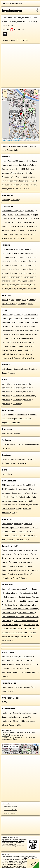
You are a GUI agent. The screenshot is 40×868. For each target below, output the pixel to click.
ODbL (26, 858)
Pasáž (11, 215)
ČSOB (32, 346)
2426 (4, 702)
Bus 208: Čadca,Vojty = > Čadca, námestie (18, 613)
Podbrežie (25, 661)
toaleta (34, 319)
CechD (21, 173)
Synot (24, 300)
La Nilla (36, 219)
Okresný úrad (7, 350)
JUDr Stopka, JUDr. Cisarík (22, 358)
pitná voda (28, 223)
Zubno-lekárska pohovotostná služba (16, 419)
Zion (21, 211)
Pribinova (6, 657)
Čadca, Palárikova (9, 566)
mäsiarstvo (6, 185)
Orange (35, 493)
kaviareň (14, 230)
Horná (6, 668)
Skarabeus (27, 219)
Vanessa (5, 230)
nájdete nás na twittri (10, 807)
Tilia (4, 415)
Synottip (5, 300)
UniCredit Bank (8, 354)
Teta (28, 493)
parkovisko (6, 384)
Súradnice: (6, 40)
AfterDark (17, 219)
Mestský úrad (14, 326)
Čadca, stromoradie (26, 566)
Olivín (19, 165)
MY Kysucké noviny (9, 338)
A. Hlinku (14, 668)
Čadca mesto (14, 562)
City (22, 226)
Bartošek (34, 181)
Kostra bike (6, 474)
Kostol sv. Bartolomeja (11, 433)
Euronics (5, 173)
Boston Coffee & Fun (10, 226)
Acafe (20, 223)
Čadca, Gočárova (19, 578)
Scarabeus (23, 234)
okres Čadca (7, 150)
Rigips (28, 185)
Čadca (16, 150)
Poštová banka (16, 342)
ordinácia (15, 423)
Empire (35, 215)
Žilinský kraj (23, 146)
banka (24, 326)
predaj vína (13, 181)
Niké (12, 300)
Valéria (11, 165)
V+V (22, 185)
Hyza (4, 161)
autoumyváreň (28, 396)
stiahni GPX (6, 738)
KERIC (31, 304)
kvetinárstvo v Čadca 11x (12, 713)
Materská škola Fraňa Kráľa (13, 444)
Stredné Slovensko (9, 146)
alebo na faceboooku (11, 810)
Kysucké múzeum (9, 304)
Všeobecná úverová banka (26, 334)
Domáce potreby (21, 189)
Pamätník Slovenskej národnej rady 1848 (18, 459)
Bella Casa (31, 161)
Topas (11, 161)
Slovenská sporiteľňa (10, 330)
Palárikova (7, 30)
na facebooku (17, 839)
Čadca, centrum (26, 253)
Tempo (18, 509)
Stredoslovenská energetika (13, 323)
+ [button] (5, 92)
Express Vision (8, 169)
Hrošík (15, 185)
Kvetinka (29, 173)
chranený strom (8, 257)
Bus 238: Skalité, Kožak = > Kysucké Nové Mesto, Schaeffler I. (19, 637)
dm (17, 169)
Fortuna (32, 300)
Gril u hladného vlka (23, 215)
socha (15, 463)
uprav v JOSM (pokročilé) (27, 733)
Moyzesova (24, 668)
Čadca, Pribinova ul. (10, 373)
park (18, 300)
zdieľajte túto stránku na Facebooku (14, 840)
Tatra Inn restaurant (9, 211)
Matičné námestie (15, 665)
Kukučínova (7, 672)
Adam (10, 189)
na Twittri (22, 841)
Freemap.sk (28, 139)
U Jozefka (15, 200)
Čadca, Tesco (26, 562)
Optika (25, 165)
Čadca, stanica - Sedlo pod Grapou (15, 687)
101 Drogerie (20, 161)
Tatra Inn (5, 200)
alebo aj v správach (10, 813)
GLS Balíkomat (22, 540)
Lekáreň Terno (22, 415)
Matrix (13, 173)
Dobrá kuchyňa (10, 223)
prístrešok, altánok (23, 249)
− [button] (5, 95)
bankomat (18, 315)
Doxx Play (22, 304)
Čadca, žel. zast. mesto (22, 558)
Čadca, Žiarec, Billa (21, 554)
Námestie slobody (31, 665)
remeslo (32, 326)
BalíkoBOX (27, 485)
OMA (9, 3)
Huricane (7, 219)
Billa (14, 513)
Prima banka (7, 315)
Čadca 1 (26, 319)
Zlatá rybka (6, 463)
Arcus (4, 165)
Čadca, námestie (13, 369)
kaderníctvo (24, 181)
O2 (31, 528)
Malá (15, 672)
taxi (3, 369)
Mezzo (12, 238)
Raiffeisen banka (26, 338)
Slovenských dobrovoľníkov (22, 657)
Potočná (16, 661)
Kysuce (32, 146)
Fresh (6, 497)
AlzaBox (10, 540)
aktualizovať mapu (14, 733)
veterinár (11, 415)
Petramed (33, 415)
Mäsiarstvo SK (8, 177)
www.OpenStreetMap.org (27, 856)
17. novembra (25, 672)
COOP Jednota (26, 169)
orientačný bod (8, 249)
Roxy (4, 215)
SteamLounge (30, 211)
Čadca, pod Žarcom (26, 281)
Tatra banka (28, 342)
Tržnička (26, 177)
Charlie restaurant (24, 238)
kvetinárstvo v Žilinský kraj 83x (14, 721)
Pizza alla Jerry (31, 226)
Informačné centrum (10, 253)
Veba (32, 165)
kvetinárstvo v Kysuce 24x (21, 717)
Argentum (6, 423)
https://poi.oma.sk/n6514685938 (11, 140)
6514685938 (6, 734)
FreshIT (14, 497)
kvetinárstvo (18, 3)
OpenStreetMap (17, 139)
